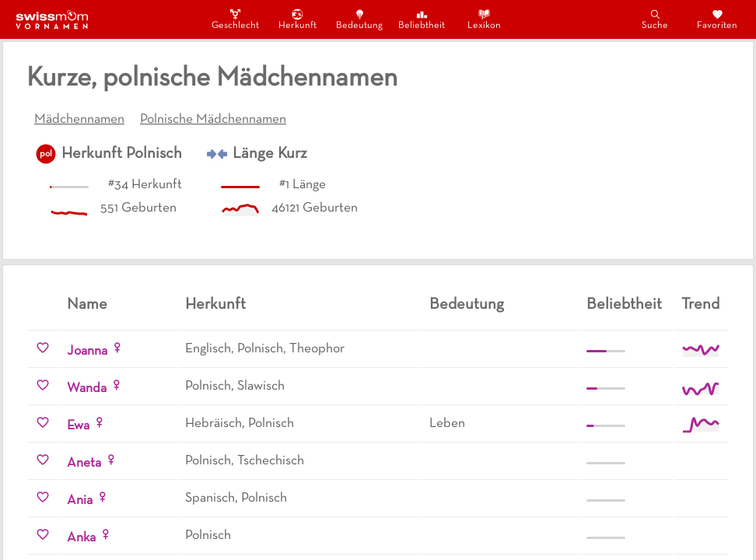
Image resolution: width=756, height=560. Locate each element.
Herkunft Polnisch (122, 154)
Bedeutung (359, 19)
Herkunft (297, 19)
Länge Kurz (270, 154)
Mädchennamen (79, 120)
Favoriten (717, 19)
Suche (655, 19)
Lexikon (484, 19)
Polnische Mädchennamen (213, 120)
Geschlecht (235, 19)
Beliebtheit (422, 19)
